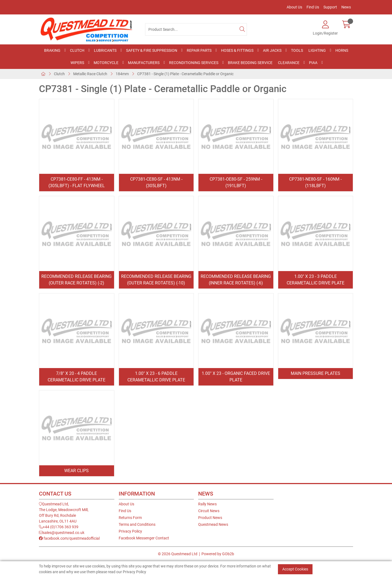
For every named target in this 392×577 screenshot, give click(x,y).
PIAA (313, 63)
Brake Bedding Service (250, 63)
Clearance (289, 63)
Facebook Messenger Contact (144, 538)
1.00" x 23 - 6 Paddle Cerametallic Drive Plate (156, 377)
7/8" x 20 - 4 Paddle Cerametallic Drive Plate (76, 377)
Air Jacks (272, 50)
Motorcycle (106, 63)
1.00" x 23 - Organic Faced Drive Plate (236, 377)
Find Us (313, 7)
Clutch (77, 50)
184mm (122, 74)
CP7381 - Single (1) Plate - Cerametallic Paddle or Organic (185, 74)
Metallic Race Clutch (90, 74)
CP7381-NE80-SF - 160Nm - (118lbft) (315, 182)
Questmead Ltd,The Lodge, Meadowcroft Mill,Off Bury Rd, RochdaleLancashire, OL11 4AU (64, 513)
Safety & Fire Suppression (152, 50)
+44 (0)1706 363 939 (59, 527)
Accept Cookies (295, 569)
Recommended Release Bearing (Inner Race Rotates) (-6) (236, 280)
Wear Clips (76, 471)
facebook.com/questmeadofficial (69, 538)
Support (330, 7)
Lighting (317, 50)
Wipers (77, 63)
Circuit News (209, 511)
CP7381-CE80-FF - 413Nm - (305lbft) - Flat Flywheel (77, 182)
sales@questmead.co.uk (62, 533)
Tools (297, 50)
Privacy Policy (130, 531)
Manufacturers (144, 63)
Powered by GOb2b (218, 554)
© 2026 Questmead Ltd (178, 554)
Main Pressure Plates (316, 373)
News (346, 7)
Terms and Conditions (137, 524)
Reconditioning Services (194, 63)
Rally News (207, 504)
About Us (294, 7)
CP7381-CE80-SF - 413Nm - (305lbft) (156, 182)
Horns (342, 50)
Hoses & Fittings (237, 50)
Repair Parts (199, 50)
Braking (52, 50)
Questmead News (213, 524)
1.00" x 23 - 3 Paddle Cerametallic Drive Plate (316, 280)
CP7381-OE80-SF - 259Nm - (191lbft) (236, 182)
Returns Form (130, 518)
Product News (210, 518)
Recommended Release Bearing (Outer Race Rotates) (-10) (156, 280)
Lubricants (105, 50)
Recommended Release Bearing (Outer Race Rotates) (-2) (76, 280)
